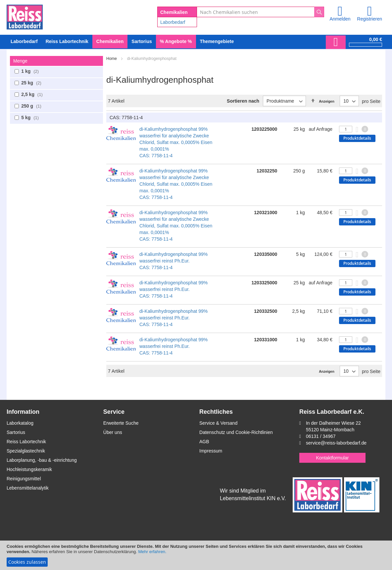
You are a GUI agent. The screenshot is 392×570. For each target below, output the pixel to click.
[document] (196, 555)
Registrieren (370, 19)
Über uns (113, 432)
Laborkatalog (20, 423)
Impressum (211, 451)
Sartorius (16, 432)
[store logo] (25, 16)
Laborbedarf (173, 22)
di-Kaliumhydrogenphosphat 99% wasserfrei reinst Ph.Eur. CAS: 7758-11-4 (173, 261)
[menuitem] (24, 42)
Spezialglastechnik (26, 451)
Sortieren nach (243, 101)
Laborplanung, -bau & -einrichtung (42, 460)
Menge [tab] (20, 61)
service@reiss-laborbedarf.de (336, 443)
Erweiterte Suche (121, 423)
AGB (204, 442)
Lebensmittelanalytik (28, 488)
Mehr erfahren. (152, 552)
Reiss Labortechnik (26, 442)
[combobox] (260, 12)
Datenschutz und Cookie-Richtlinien (236, 432)
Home (112, 59)
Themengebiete (217, 41)
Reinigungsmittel (24, 479)
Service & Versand (218, 423)
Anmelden (340, 19)
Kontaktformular (333, 458)
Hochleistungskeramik (29, 469)
